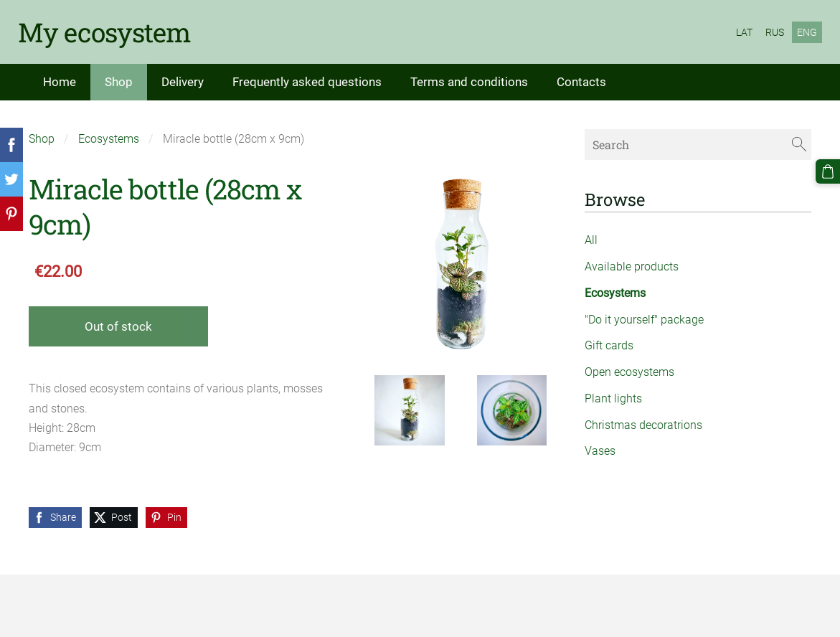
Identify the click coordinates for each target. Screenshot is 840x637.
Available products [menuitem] (632, 272)
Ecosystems (109, 143)
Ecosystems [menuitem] (615, 298)
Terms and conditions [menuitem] (469, 86)
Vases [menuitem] (600, 456)
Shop (42, 143)
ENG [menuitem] (796, 34)
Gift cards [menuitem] (609, 350)
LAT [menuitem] (733, 34)
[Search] (698, 149)
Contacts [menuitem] (581, 86)
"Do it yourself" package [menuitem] (644, 324)
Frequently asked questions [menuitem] (307, 86)
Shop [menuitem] (119, 86)
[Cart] (828, 171)
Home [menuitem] (60, 86)
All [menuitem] (591, 245)
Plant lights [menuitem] (613, 404)
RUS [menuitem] (764, 34)
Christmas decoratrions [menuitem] (643, 429)
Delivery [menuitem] (183, 86)
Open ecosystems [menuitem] (629, 377)
